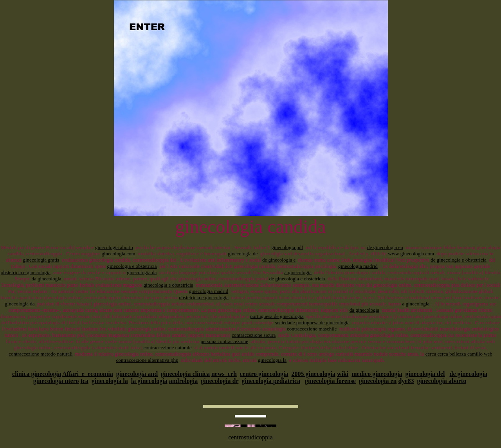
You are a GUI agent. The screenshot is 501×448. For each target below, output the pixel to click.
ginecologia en (378, 381)
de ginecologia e (279, 260)
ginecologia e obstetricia (132, 266)
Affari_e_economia (88, 374)
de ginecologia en (385, 247)
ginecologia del (425, 374)
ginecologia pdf (287, 247)
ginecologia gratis (41, 260)
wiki (343, 374)
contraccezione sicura (254, 335)
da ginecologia (46, 279)
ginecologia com (118, 254)
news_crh (224, 374)
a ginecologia (298, 272)
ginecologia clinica (185, 374)
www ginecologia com (411, 254)
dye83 (406, 381)
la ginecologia (149, 381)
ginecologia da (142, 272)
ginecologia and (137, 374)
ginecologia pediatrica (271, 381)
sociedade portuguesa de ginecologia (312, 322)
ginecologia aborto (114, 247)
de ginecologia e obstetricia (459, 260)
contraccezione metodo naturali (41, 354)
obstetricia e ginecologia (26, 272)
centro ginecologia (264, 374)
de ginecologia (468, 374)
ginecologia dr (220, 381)
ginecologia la (272, 360)
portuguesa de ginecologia (277, 316)
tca (84, 381)
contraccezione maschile (312, 329)
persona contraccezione (224, 341)
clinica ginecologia (37, 374)
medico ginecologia (377, 374)
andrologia (184, 381)
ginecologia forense (330, 381)
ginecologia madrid (358, 266)
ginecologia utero (56, 381)
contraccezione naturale (167, 348)
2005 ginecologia (314, 374)
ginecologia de (243, 254)
